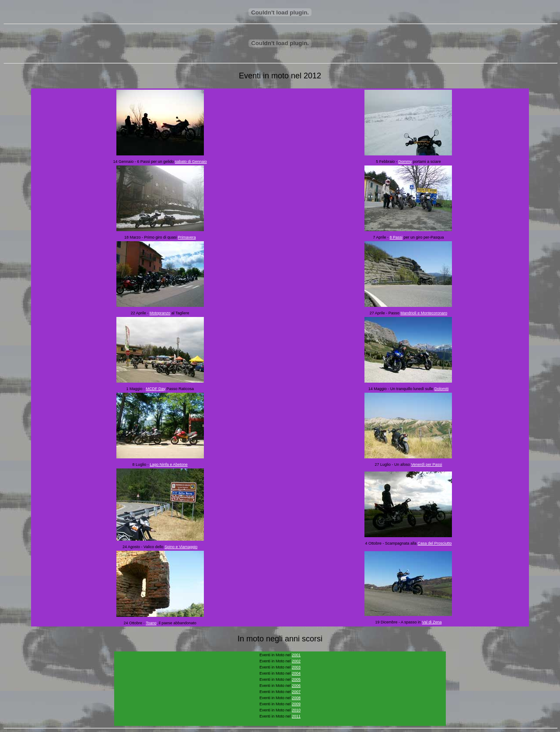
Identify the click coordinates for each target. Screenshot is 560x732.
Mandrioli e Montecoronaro (424, 313)
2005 (296, 679)
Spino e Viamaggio (181, 547)
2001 (296, 655)
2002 (296, 661)
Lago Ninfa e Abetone (169, 465)
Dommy (405, 162)
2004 (296, 673)
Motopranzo (160, 313)
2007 (296, 692)
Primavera (187, 237)
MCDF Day (156, 389)
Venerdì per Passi (426, 465)
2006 (296, 686)
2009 (296, 704)
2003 (296, 667)
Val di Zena (432, 622)
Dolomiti (442, 389)
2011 (296, 716)
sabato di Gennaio (191, 162)
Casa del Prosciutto (434, 543)
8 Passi (396, 237)
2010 (296, 710)
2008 (296, 698)
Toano (151, 623)
